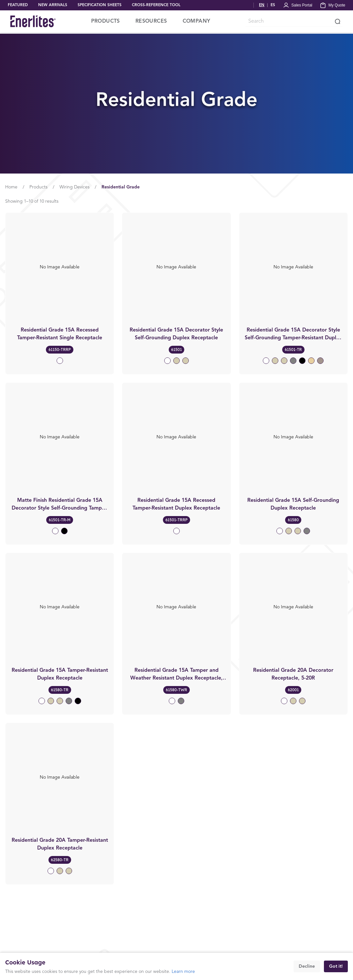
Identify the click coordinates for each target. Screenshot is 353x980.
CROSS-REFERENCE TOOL (156, 5)
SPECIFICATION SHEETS (100, 5)
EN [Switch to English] (262, 5)
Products (38, 187)
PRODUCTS (106, 21)
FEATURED (18, 5)
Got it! (336, 966)
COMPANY (197, 21)
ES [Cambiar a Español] (273, 5)
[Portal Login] (298, 5)
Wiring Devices (75, 187)
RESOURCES (151, 21)
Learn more (183, 972)
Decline (307, 966)
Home (11, 187)
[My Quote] (333, 5)
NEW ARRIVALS (53, 5)
